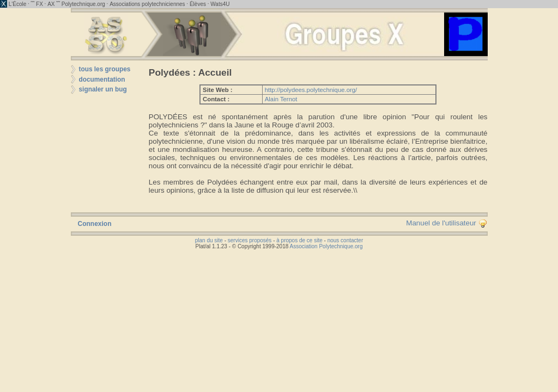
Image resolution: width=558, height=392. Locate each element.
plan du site (209, 240)
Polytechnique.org (83, 4)
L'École (18, 4)
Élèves (198, 4)
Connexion (95, 224)
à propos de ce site (299, 240)
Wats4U (220, 4)
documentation (102, 79)
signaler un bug (103, 89)
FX (40, 4)
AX (51, 4)
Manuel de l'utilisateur (446, 223)
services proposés (250, 240)
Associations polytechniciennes (147, 4)
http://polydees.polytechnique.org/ (311, 90)
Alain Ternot (281, 99)
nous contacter (345, 240)
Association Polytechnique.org (326, 246)
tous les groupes (105, 69)
